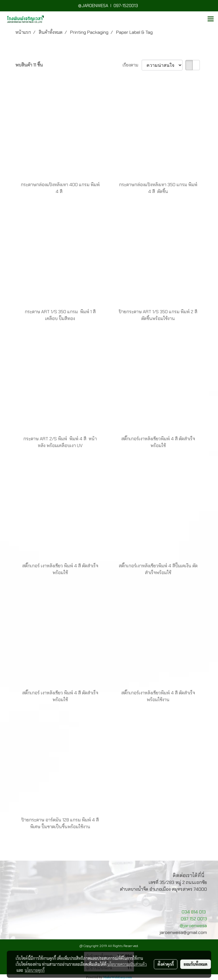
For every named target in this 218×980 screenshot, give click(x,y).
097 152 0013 (194, 919)
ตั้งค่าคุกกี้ (166, 964)
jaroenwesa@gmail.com (183, 932)
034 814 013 (194, 912)
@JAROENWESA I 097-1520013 (109, 6)
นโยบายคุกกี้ (35, 970)
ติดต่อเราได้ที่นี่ (188, 875)
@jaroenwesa (193, 926)
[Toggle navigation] (211, 19)
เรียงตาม (132, 65)
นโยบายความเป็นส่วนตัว (127, 964)
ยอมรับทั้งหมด (196, 964)
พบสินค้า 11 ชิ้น (29, 65)
